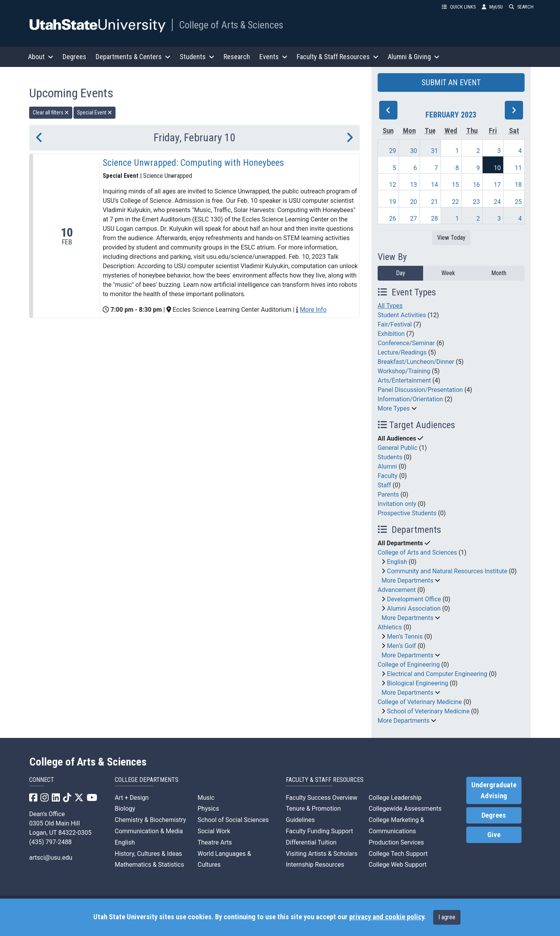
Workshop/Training (404, 371)
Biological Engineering (418, 683)
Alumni (387, 466)
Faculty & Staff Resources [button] (338, 57)
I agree (447, 917)
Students (390, 457)
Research (237, 57)
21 (434, 202)
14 (434, 185)
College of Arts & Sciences (231, 25)
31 (434, 151)
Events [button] (273, 57)
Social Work (214, 831)
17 (497, 185)
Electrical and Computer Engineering (437, 674)
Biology (125, 809)
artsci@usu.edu (51, 858)
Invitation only (397, 504)
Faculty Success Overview (322, 798)
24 (497, 202)
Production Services (396, 842)
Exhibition (391, 334)
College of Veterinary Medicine (420, 702)
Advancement (397, 590)
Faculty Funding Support (319, 831)
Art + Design (132, 798)
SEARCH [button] (521, 7)
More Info (313, 310)
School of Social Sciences (233, 820)
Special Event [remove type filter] (94, 112)
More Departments (407, 580)
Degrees (74, 57)
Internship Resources (315, 865)
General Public (397, 448)
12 (393, 185)
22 (455, 202)
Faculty (388, 476)
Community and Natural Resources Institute (447, 571)
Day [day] (401, 273)
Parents (388, 494)
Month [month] (499, 273)
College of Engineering (409, 665)
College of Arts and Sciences (417, 552)
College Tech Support (398, 854)
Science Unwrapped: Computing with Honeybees (193, 163)
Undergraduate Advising (494, 790)
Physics (208, 809)
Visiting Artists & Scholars (322, 854)
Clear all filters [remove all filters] (51, 112)
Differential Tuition (311, 842)
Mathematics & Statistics (149, 865)
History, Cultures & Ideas (148, 854)
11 (518, 168)
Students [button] (197, 57)
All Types (390, 306)
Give (494, 835)
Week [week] (448, 273)
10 (497, 168)
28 (434, 219)
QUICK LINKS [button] (459, 7)
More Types (394, 408)
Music (206, 798)
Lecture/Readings (402, 352)
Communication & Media (149, 831)
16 (476, 185)
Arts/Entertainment (404, 380)
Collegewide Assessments (405, 809)
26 (393, 219)
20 (413, 202)
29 (393, 151)
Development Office (414, 599)
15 (455, 185)
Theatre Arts (215, 842)
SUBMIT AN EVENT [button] (451, 83)
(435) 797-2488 (50, 842)
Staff (384, 485)
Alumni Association (414, 608)
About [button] (41, 57)
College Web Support (398, 865)
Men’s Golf (402, 646)
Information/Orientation (410, 399)
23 (476, 202)
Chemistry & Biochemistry (150, 820)
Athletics (390, 627)
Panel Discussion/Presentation (420, 390)
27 (413, 219)
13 (413, 185)
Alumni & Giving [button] (414, 57)
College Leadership (395, 798)
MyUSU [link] (492, 7)
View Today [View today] (451, 238)
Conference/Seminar (406, 343)
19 (393, 202)
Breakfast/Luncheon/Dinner (416, 362)
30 (413, 151)
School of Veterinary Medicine (428, 711)
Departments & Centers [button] (133, 57)
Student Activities (402, 315)
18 (518, 185)
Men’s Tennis (405, 637)
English (397, 562)
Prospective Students (407, 513)
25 (518, 202)
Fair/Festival (395, 324)
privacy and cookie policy (387, 917)
